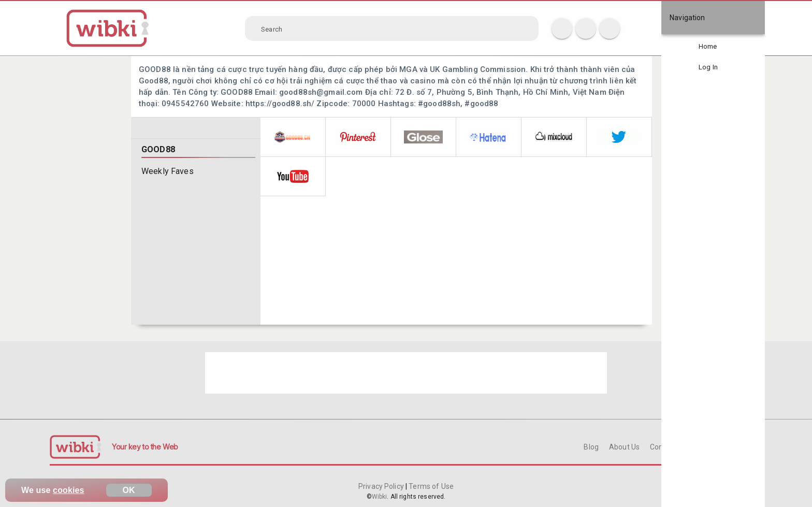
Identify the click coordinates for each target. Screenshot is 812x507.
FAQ (704, 447)
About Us (624, 447)
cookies (69, 490)
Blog (591, 447)
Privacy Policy (382, 486)
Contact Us (668, 447)
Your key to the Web (145, 447)
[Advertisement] (406, 373)
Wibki (380, 497)
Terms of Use (430, 486)
